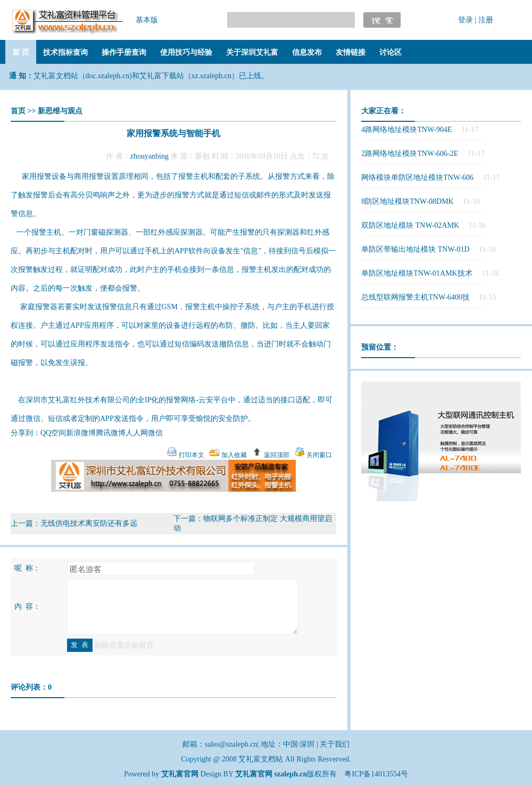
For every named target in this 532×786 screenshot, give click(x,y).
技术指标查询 (65, 52)
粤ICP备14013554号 (376, 774)
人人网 (137, 433)
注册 (486, 20)
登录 (465, 20)
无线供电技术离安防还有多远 (89, 523)
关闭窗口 (318, 455)
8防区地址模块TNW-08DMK (407, 201)
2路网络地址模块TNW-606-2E (410, 154)
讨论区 (390, 52)
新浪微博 (81, 433)
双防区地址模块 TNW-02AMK (410, 225)
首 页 (21, 52)
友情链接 (351, 52)
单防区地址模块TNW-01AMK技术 (417, 273)
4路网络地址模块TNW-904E (406, 130)
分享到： (26, 433)
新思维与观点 (60, 111)
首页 (18, 111)
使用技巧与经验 (186, 52)
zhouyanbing (149, 156)
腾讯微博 (111, 433)
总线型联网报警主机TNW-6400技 (415, 297)
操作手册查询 (124, 52)
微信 (155, 433)
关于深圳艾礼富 (252, 52)
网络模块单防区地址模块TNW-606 (417, 177)
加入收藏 (233, 455)
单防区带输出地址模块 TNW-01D (415, 249)
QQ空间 (53, 433)
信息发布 (307, 52)
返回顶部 (276, 455)
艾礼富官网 (254, 774)
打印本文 (191, 455)
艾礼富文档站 (262, 759)
